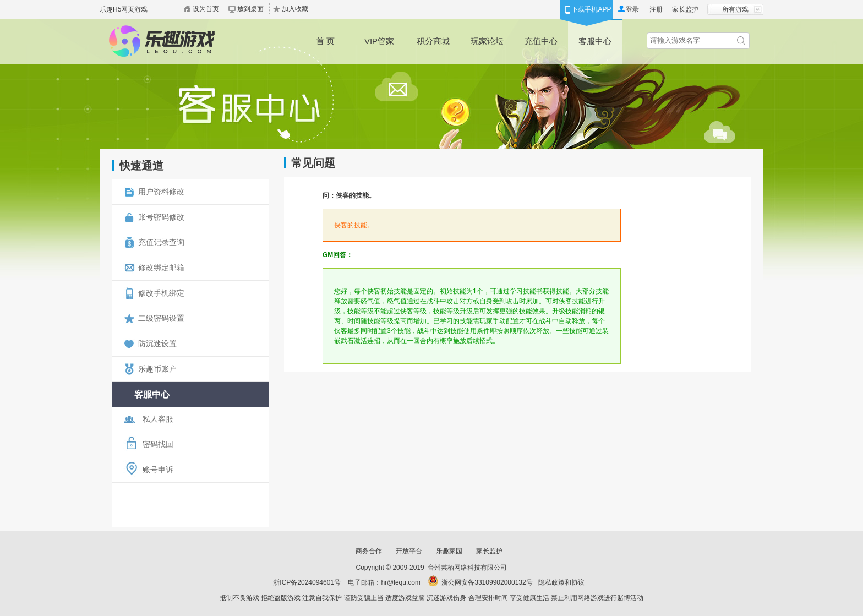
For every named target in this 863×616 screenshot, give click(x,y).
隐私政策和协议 (561, 582)
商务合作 (369, 551)
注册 (656, 9)
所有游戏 (735, 9)
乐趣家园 (449, 551)
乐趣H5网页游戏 (124, 9)
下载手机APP (591, 9)
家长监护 (685, 9)
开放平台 (409, 551)
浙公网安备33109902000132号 (487, 582)
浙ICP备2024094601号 (307, 582)
